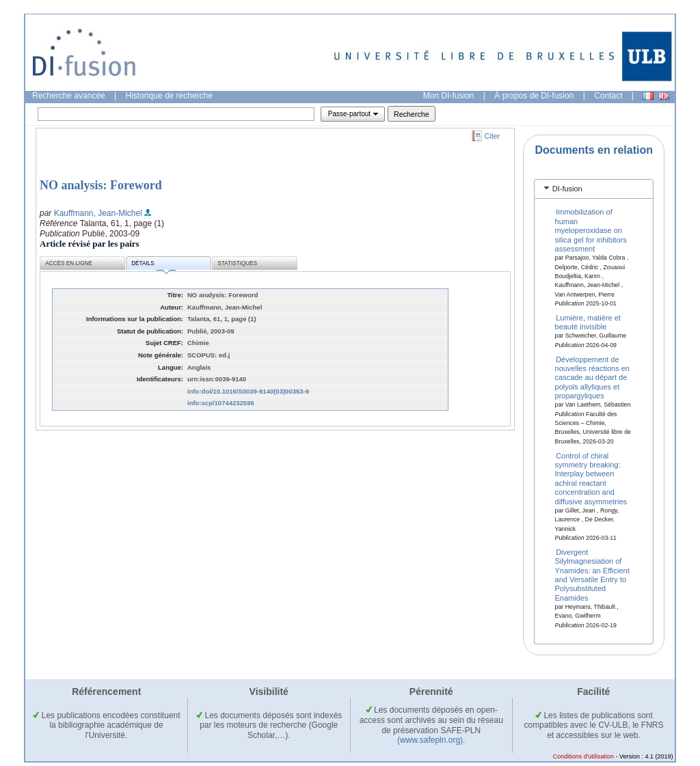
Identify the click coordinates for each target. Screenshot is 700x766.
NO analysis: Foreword (101, 185)
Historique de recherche (169, 96)
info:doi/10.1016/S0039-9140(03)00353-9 (248, 391)
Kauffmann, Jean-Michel (98, 213)
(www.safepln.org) (430, 740)
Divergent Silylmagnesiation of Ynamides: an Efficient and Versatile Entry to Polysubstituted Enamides (592, 574)
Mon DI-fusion (449, 96)
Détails (153, 265)
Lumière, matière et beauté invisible (588, 322)
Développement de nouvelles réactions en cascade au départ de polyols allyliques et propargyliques (592, 377)
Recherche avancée (69, 96)
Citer (493, 136)
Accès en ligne (69, 263)
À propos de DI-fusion (534, 96)
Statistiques (237, 263)
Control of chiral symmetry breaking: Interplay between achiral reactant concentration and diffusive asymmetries (591, 478)
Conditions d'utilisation (583, 756)
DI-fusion (567, 189)
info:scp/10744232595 (221, 403)
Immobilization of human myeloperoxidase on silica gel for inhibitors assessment (591, 230)
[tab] (594, 189)
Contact (608, 96)
